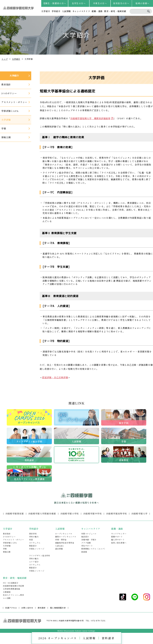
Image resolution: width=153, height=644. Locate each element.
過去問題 (59, 549)
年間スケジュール (89, 534)
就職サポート (117, 537)
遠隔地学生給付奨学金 (65, 543)
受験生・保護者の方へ (55, 3)
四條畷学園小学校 (70, 514)
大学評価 (7, 546)
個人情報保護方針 (58, 608)
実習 (31, 540)
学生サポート (87, 546)
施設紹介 (85, 537)
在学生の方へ (79, 3)
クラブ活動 (86, 543)
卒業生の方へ (100, 3)
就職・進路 (97, 11)
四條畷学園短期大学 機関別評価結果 (90, 118)
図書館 (84, 552)
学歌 (5, 549)
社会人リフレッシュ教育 (13, 595)
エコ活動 (7, 598)
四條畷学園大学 (140, 514)
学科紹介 (56, 11)
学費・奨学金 (61, 540)
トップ (5, 59)
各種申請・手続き (89, 540)
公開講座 (7, 592)
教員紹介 (33, 546)
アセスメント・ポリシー (13, 540)
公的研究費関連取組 (12, 589)
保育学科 (33, 534)
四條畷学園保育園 (15, 514)
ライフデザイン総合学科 (40, 556)
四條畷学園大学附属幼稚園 (42, 514)
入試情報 (66, 11)
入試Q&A (59, 546)
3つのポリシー (9, 537)
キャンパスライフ (81, 11)
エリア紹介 (34, 562)
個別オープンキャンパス (66, 537)
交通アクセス (11, 608)
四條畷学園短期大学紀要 (13, 586)
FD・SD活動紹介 (11, 583)
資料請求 (108, 638)
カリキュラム (35, 543)
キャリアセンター (119, 534)
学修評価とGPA (10, 543)
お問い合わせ (27, 608)
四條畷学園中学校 (93, 514)
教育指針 (7, 534)
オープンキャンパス (64, 534)
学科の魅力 (34, 537)
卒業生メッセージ (37, 549)
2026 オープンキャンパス (58, 638)
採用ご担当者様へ (119, 543)
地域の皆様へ (142, 3)
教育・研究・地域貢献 (115, 11)
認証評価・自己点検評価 (55, 377)
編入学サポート (118, 540)
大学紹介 (46, 11)
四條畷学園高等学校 (117, 514)
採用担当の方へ (121, 3)
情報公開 (7, 552)
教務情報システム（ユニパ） (94, 549)
